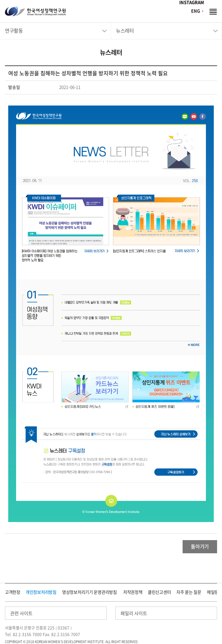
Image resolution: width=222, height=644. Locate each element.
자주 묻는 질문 (189, 592)
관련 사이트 (21, 613)
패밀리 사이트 (134, 613)
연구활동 (14, 31)
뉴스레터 (125, 31)
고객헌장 (13, 592)
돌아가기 (200, 547)
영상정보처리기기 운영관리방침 (89, 592)
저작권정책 (133, 592)
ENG (196, 11)
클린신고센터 (159, 592)
